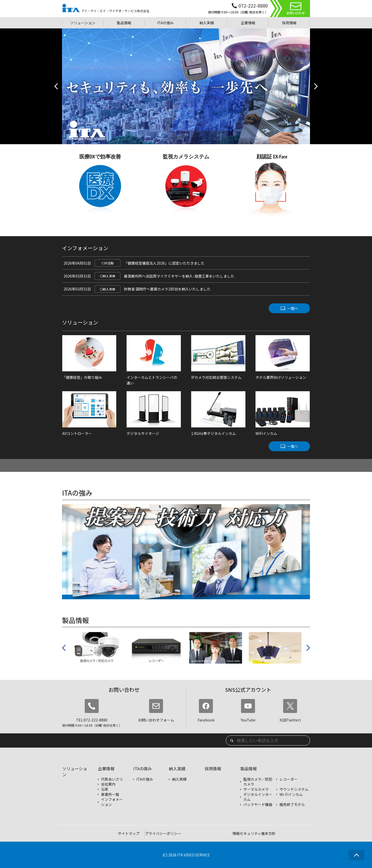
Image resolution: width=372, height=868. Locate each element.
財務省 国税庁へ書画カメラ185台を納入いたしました (167, 289)
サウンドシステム (294, 789)
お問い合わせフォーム (156, 711)
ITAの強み (143, 769)
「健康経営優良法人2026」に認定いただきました (164, 263)
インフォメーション (112, 802)
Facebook (206, 711)
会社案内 (108, 784)
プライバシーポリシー (163, 833)
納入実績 (177, 769)
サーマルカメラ (256, 789)
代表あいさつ (112, 779)
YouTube (248, 711)
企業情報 (106, 769)
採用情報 (213, 769)
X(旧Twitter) (290, 711)
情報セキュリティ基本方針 (254, 833)
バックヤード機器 (258, 805)
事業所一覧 (110, 794)
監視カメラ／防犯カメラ (258, 782)
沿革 (105, 789)
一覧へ (293, 308)
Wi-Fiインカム (291, 794)
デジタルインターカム (258, 797)
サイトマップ (129, 833)
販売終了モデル (292, 805)
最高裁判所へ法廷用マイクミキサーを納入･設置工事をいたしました (179, 276)
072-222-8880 (253, 6)
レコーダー (289, 779)
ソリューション (75, 771)
